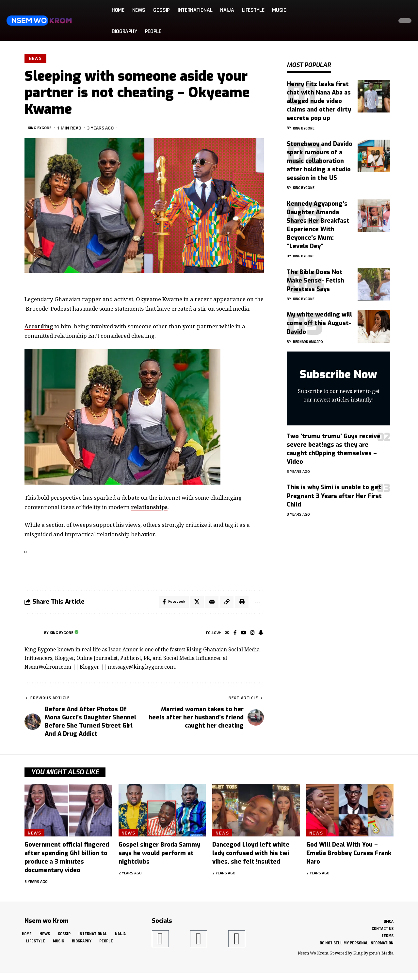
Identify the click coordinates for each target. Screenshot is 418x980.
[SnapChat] (260, 635)
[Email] (209, 604)
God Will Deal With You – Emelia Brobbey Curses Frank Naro (349, 855)
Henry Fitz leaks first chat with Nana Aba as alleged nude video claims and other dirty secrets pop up (319, 96)
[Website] (224, 635)
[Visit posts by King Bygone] (33, 635)
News (36, 59)
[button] (387, 21)
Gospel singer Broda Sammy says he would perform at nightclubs (159, 855)
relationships (151, 508)
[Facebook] (233, 635)
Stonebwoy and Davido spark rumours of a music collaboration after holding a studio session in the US (320, 156)
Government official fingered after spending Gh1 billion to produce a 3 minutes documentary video (67, 860)
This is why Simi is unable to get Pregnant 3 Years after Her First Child (334, 491)
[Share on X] (194, 604)
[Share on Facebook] (170, 604)
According (40, 327)
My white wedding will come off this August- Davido (319, 318)
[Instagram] (251, 635)
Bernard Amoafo (310, 337)
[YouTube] (242, 635)
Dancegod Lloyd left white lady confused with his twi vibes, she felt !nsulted (251, 855)
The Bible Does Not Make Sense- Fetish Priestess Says (315, 276)
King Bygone (42, 129)
